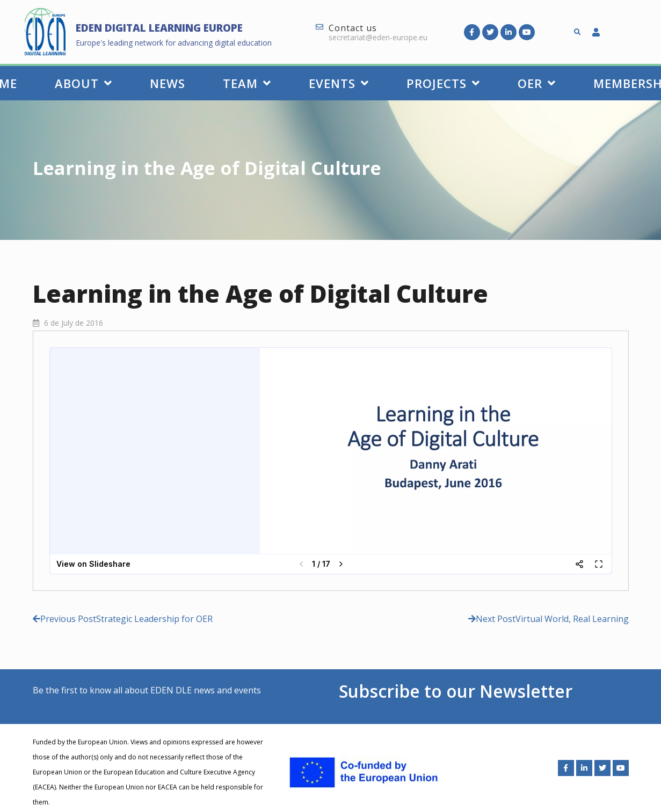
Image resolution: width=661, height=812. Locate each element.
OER (537, 83)
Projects (443, 83)
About (83, 83)
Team (247, 83)
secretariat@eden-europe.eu (378, 37)
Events (339, 83)
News (168, 83)
